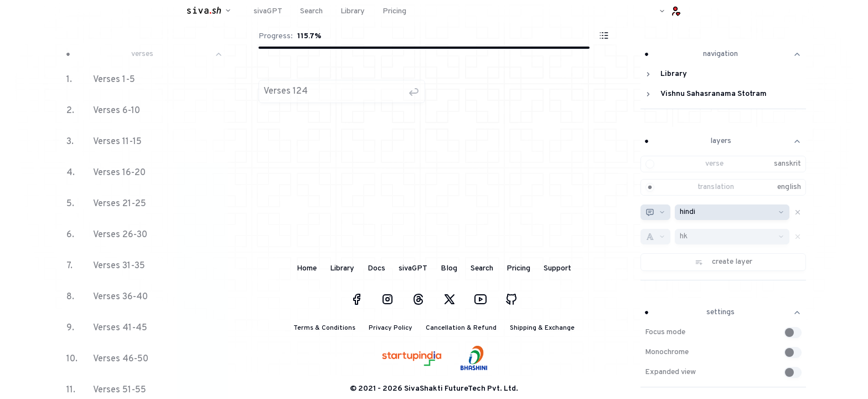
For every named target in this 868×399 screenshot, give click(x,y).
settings (723, 312)
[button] (342, 91)
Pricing (518, 268)
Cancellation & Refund (461, 328)
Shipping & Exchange (542, 328)
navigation (723, 54)
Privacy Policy (391, 328)
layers (723, 141)
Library (342, 268)
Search (482, 268)
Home (307, 268)
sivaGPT (413, 268)
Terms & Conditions (324, 328)
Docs (376, 268)
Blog (449, 268)
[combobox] (655, 212)
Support (557, 268)
